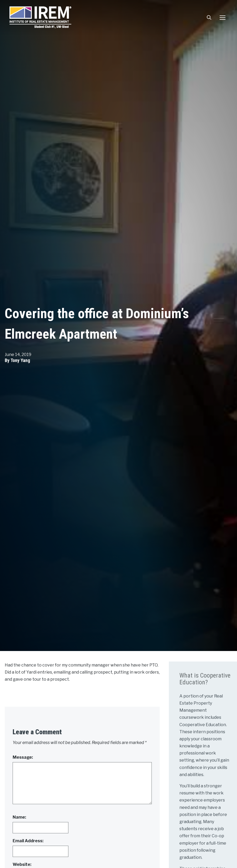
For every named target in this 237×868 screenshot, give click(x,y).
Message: (23, 757)
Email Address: (28, 841)
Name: (19, 817)
